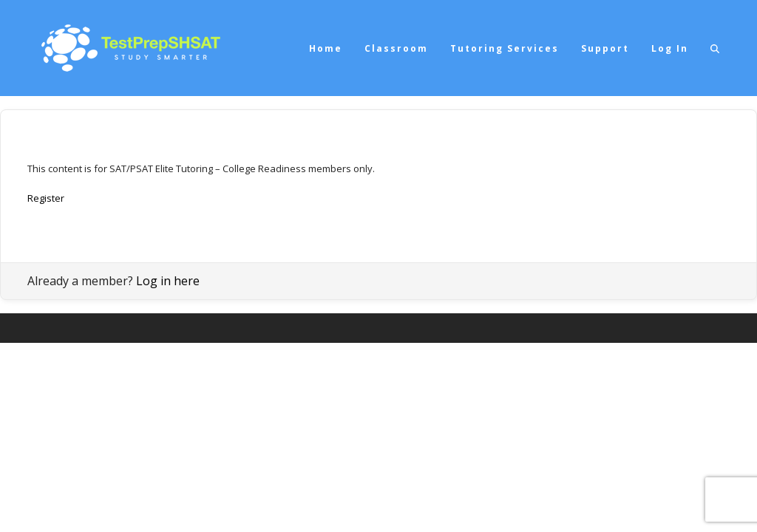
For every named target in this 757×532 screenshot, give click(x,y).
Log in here (168, 281)
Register (46, 198)
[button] (715, 48)
